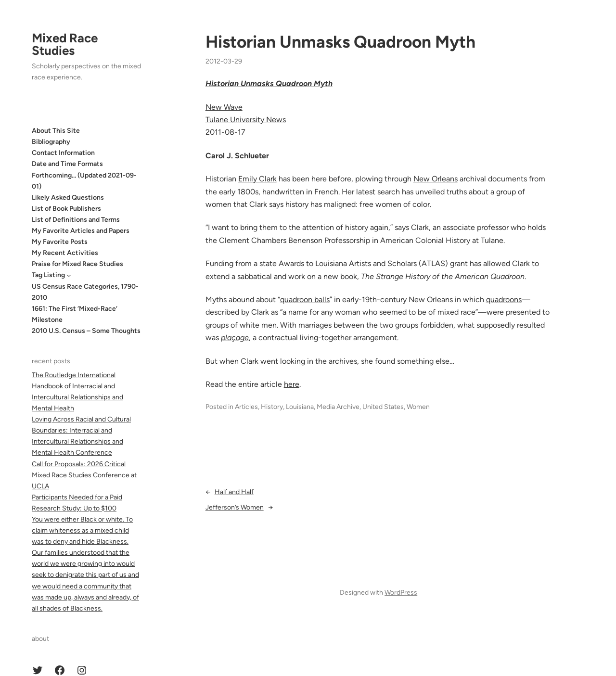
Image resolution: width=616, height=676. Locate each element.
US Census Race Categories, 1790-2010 (85, 292)
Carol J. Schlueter (237, 156)
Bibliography (51, 142)
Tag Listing (48, 275)
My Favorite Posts (60, 242)
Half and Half (234, 492)
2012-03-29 (224, 61)
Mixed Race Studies (65, 44)
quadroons (504, 300)
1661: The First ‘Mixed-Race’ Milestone (75, 314)
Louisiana (300, 407)
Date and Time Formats (67, 164)
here (292, 384)
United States (383, 407)
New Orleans (436, 179)
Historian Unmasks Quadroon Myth (340, 42)
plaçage (235, 338)
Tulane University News (246, 120)
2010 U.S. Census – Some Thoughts (86, 331)
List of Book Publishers (66, 209)
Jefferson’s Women (235, 507)
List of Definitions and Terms (76, 220)
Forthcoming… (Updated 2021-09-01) (84, 181)
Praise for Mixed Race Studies (77, 264)
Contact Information (63, 153)
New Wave (224, 107)
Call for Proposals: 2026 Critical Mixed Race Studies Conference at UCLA (84, 475)
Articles (246, 407)
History (272, 407)
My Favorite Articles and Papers (81, 231)
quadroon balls (305, 300)
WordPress (401, 593)
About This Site (56, 131)
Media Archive (338, 407)
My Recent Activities (65, 253)
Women (418, 407)
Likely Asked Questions (68, 198)
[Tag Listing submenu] (69, 275)
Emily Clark (257, 179)
